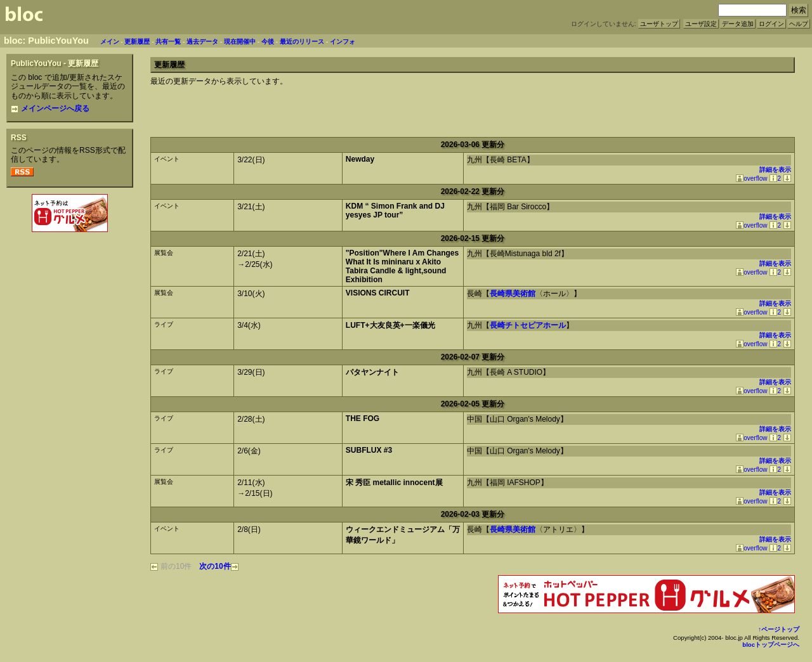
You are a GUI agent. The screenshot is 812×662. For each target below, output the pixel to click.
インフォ (343, 42)
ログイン (771, 24)
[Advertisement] (70, 263)
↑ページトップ (779, 629)
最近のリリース (302, 42)
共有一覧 (168, 42)
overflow (751, 178)
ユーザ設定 (701, 24)
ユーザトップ (659, 24)
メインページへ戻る (50, 108)
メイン (110, 42)
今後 (268, 42)
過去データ (202, 42)
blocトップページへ (771, 645)
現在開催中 (240, 42)
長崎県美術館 (513, 294)
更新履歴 (137, 42)
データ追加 (738, 24)
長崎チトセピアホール (528, 325)
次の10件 (219, 566)
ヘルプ (799, 24)
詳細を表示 (775, 170)
